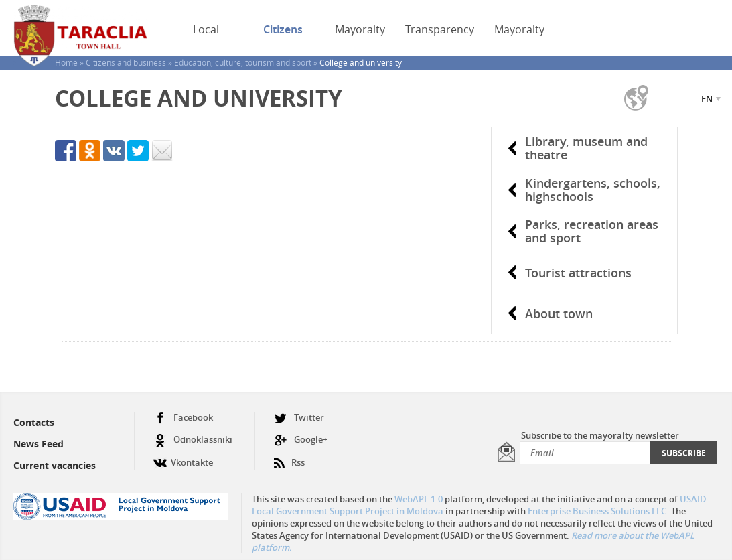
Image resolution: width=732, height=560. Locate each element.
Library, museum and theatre (586, 148)
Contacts (34, 422)
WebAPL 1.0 (419, 499)
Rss (289, 457)
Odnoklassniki (193, 440)
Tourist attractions (578, 273)
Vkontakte (183, 457)
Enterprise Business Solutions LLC (597, 511)
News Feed (39, 444)
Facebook (183, 418)
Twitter (299, 418)
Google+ (301, 440)
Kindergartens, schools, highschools (593, 190)
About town (559, 313)
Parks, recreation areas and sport (592, 231)
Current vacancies (55, 465)
